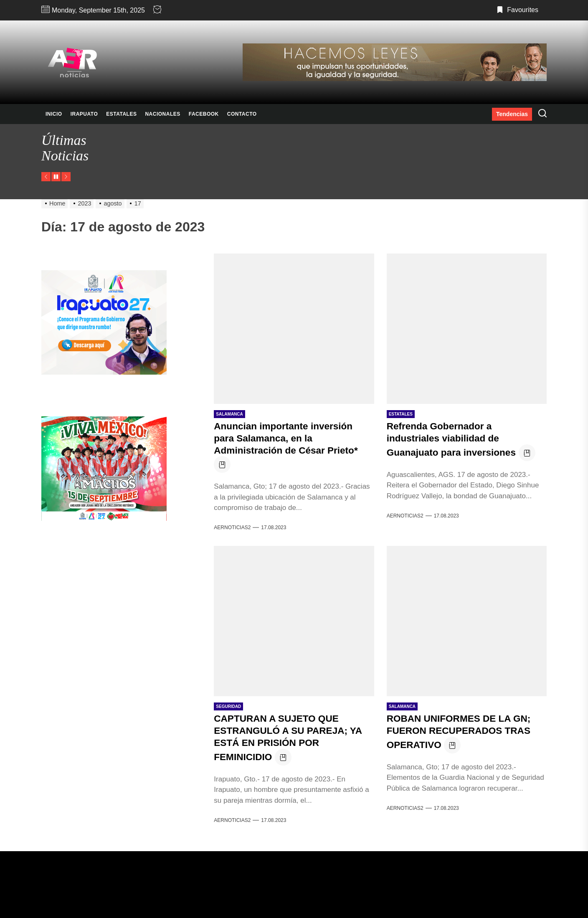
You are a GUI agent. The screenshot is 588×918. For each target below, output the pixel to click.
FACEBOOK (204, 114)
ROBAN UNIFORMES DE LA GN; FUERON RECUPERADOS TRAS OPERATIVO (463, 732)
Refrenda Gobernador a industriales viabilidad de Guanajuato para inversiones (455, 439)
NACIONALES (162, 114)
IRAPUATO (84, 114)
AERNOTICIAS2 (232, 527)
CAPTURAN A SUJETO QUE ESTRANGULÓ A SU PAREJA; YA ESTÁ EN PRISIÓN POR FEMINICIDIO (293, 737)
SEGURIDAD (228, 706)
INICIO (54, 114)
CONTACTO (242, 114)
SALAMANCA (229, 414)
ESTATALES (121, 114)
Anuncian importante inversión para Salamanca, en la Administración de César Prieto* (290, 438)
